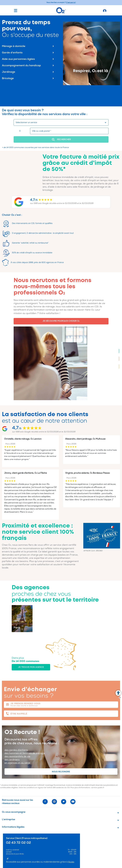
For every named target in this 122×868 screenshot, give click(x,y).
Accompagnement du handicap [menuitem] (28, 65)
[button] (61, 139)
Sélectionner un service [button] (26, 123)
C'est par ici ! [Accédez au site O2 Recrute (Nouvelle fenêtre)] (71, 3)
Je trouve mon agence (31, 667)
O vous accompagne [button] (14, 812)
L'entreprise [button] (8, 820)
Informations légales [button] (13, 827)
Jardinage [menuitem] (28, 72)
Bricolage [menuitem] (28, 78)
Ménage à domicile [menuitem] (28, 46)
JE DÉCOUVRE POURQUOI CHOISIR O (61, 321)
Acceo (71, 862)
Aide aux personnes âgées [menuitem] (28, 59)
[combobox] (61, 122)
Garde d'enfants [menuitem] (28, 53)
